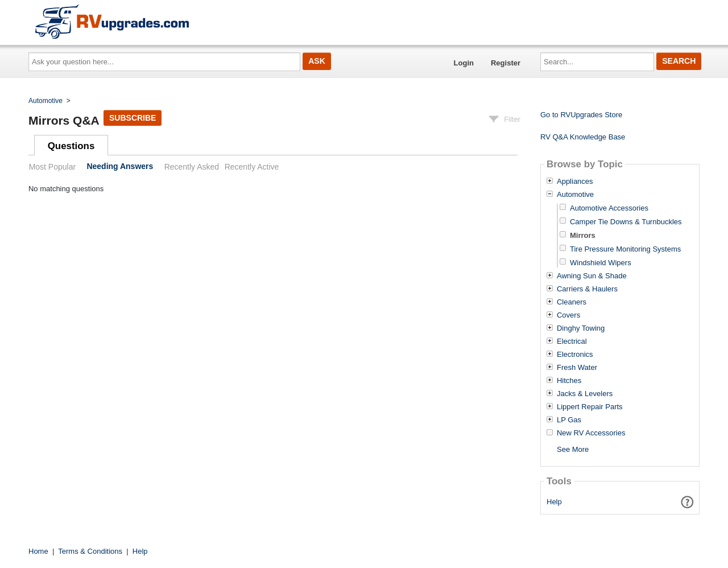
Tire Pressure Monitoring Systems (625, 249)
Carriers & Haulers (587, 289)
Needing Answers (120, 167)
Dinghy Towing (581, 328)
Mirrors (583, 235)
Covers (568, 315)
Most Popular (52, 167)
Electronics (575, 355)
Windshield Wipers (601, 263)
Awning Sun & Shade (592, 276)
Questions (71, 146)
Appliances (575, 182)
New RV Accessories (591, 433)
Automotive (45, 101)
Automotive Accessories (609, 208)
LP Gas (569, 420)
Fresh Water (577, 368)
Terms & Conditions (90, 551)
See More (573, 449)
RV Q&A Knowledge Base (583, 137)
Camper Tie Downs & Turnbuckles (626, 222)
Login (464, 63)
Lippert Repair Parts (590, 407)
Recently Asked (192, 167)
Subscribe (133, 118)
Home (38, 551)
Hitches (569, 381)
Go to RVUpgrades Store (581, 115)
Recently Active (252, 167)
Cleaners (572, 302)
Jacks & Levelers (585, 394)
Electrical (572, 341)
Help (554, 502)
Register (506, 63)
